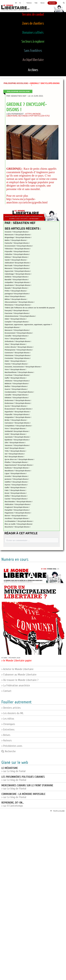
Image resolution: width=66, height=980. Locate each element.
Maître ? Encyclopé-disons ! (16, 240)
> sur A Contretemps (13, 804)
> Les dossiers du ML (12, 713)
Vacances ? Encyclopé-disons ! (17, 445)
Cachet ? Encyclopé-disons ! (16, 499)
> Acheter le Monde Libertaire (17, 669)
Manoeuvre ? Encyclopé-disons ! (18, 235)
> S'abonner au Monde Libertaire (19, 675)
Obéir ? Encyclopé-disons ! (16, 319)
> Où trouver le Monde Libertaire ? (20, 680)
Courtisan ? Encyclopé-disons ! (17, 375)
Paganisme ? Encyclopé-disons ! (18, 513)
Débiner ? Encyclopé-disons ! (17, 257)
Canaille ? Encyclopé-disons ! (17, 336)
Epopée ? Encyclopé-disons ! (17, 288)
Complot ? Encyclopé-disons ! (17, 322)
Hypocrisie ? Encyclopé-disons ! (18, 271)
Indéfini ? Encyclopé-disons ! (16, 482)
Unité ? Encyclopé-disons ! (16, 434)
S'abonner (43, 3)
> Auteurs (7, 740)
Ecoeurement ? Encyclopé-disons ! (19, 246)
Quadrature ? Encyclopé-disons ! (18, 285)
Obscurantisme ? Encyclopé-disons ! (20, 302)
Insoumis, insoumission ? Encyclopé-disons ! (23, 367)
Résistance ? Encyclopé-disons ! (18, 305)
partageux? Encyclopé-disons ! (17, 294)
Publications (29, 3)
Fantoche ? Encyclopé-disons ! (17, 243)
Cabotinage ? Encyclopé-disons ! (18, 274)
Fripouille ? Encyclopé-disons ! (17, 251)
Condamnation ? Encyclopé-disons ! (19, 392)
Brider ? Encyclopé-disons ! (16, 420)
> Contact (6, 691)
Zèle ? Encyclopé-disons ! (15, 442)
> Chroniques (8, 724)
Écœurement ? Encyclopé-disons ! (19, 409)
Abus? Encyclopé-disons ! (15, 296)
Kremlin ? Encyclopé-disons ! (17, 476)
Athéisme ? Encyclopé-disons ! (17, 381)
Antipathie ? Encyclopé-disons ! (18, 282)
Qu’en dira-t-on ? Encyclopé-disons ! (20, 459)
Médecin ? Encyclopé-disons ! (17, 383)
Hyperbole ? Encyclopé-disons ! (18, 412)
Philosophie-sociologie (16, 83)
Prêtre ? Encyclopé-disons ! (16, 291)
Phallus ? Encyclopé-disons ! (16, 462)
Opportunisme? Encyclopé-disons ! (19, 465)
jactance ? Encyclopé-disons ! (17, 479)
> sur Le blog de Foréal (13, 770)
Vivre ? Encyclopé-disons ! (15, 339)
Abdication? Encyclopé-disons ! (18, 263)
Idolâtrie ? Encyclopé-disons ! (17, 277)
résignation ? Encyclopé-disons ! (18, 417)
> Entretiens (8, 730)
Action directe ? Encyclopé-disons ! (19, 347)
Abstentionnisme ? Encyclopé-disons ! (20, 316)
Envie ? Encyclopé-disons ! (16, 493)
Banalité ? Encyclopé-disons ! (17, 280)
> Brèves (6, 735)
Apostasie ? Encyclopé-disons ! (18, 437)
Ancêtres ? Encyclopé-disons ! (17, 518)
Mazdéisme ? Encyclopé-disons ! (18, 471)
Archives (33, 70)
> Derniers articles (11, 708)
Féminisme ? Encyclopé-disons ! (18, 355)
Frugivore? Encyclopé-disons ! (17, 507)
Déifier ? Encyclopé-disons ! (16, 496)
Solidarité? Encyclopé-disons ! (17, 431)
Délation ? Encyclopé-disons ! (17, 398)
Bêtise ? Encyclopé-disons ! (16, 299)
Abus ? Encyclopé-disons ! (16, 344)
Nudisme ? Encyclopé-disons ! (17, 468)
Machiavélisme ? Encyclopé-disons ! (19, 372)
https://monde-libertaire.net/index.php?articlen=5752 (28, 115)
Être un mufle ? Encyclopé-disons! (19, 524)
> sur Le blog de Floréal (23, 778)
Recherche (9, 751)
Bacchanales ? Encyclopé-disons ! (19, 502)
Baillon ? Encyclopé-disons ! (16, 386)
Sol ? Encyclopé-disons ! (15, 454)
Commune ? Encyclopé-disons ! (18, 353)
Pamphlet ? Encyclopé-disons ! (17, 510)
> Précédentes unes (12, 746)
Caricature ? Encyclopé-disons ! (18, 423)
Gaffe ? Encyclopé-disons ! (16, 378)
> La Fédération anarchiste (16, 685)
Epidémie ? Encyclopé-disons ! (17, 440)
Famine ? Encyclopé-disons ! (16, 364)
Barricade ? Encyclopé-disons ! (17, 265)
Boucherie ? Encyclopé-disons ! (18, 527)
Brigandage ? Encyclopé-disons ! (18, 237)
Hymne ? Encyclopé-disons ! (16, 485)
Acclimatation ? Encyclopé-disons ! (19, 521)
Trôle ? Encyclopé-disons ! (15, 451)
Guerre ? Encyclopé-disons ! (16, 389)
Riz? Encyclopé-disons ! (15, 457)
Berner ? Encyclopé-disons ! (16, 516)
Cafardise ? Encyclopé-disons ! (17, 254)
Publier (36, 3)
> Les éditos (8, 719)
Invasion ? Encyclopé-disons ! (17, 232)
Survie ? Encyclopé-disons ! (16, 406)
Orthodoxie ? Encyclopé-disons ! (18, 341)
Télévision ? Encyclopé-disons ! (18, 249)
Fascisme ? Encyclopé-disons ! (17, 313)
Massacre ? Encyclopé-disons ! (17, 268)
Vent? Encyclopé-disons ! (15, 448)
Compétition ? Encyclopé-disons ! (18, 426)
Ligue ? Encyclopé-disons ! (16, 473)
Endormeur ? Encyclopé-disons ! (18, 400)
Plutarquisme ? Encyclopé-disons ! (19, 350)
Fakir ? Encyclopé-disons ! (15, 490)
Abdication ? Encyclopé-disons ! (18, 504)
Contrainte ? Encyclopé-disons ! (18, 358)
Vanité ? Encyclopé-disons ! (16, 260)
